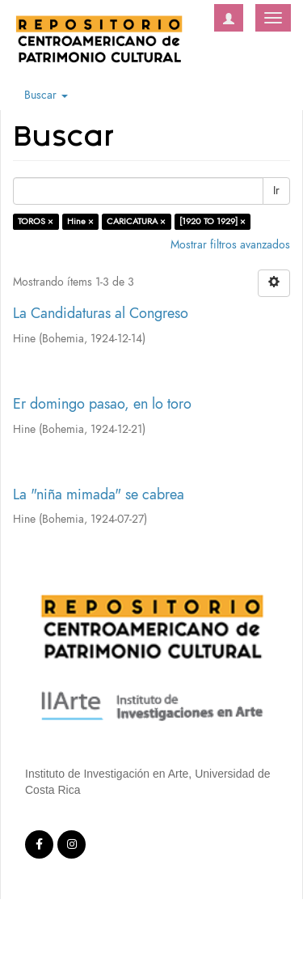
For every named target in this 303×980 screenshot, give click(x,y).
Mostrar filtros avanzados (230, 245)
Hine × (80, 221)
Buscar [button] (46, 95)
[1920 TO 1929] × (213, 221)
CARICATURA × (136, 221)
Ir (276, 191)
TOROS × (36, 221)
